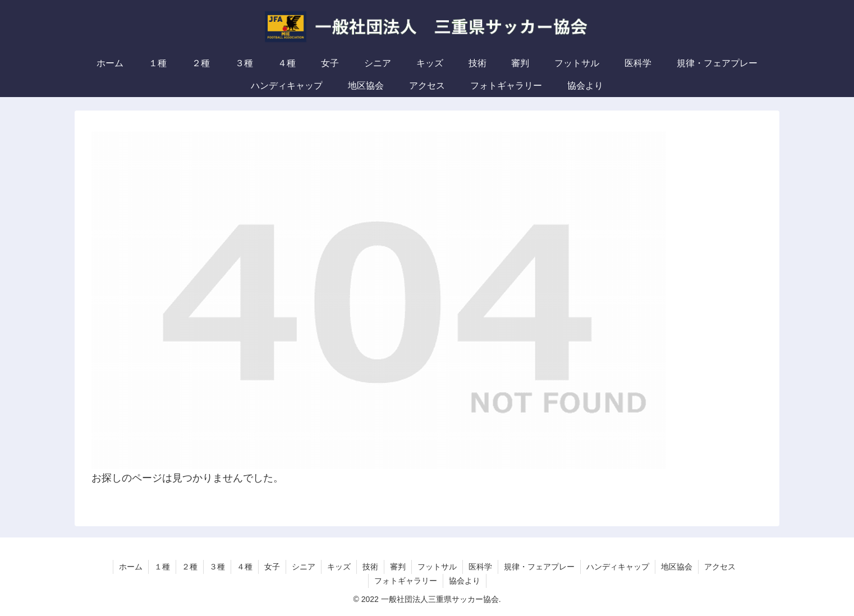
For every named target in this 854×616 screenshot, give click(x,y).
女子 (272, 567)
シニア (304, 567)
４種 (245, 567)
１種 (162, 567)
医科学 (480, 567)
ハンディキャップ (618, 567)
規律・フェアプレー (539, 567)
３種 (217, 567)
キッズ (339, 567)
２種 (190, 567)
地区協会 (677, 567)
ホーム (131, 567)
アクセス (720, 567)
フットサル (437, 567)
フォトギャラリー (406, 581)
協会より (465, 581)
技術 (370, 567)
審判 (398, 567)
